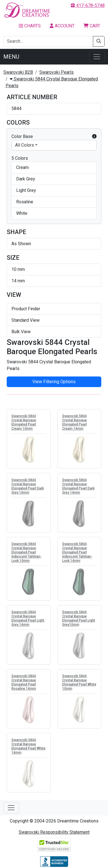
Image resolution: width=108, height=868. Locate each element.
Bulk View (21, 332)
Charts (30, 26)
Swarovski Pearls (57, 72)
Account (62, 26)
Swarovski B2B (18, 72)
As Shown (21, 244)
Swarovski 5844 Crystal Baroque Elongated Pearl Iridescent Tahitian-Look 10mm (27, 553)
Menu (11, 57)
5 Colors (20, 158)
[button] (94, 137)
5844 (16, 108)
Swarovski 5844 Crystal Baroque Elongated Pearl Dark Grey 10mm (28, 487)
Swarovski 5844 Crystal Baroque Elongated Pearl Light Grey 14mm (28, 619)
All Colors (25, 145)
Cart (92, 26)
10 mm (18, 269)
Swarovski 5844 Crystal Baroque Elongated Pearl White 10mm (79, 683)
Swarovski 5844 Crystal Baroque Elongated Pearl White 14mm (28, 747)
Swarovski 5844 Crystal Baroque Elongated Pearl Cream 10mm (24, 423)
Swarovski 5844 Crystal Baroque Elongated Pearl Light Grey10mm (79, 619)
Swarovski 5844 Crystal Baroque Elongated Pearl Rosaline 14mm (24, 683)
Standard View (26, 320)
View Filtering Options (54, 382)
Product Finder (26, 309)
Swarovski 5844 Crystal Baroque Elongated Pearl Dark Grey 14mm (78, 487)
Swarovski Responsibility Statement (54, 832)
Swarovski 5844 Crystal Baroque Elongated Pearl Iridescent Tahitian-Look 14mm (77, 553)
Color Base (54, 137)
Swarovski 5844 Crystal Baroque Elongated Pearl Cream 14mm (75, 423)
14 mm (18, 281)
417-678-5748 (88, 5)
